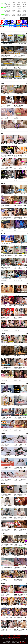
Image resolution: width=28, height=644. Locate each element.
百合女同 (19, 16)
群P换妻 (13, 10)
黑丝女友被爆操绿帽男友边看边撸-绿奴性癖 (9, 217)
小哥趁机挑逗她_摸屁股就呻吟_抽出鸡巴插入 (10, 44)
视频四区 (3, 15)
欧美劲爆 (24, 3)
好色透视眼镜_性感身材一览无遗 (7, 529)
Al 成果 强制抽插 (4, 129)
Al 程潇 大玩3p (17, 117)
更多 (27, 33)
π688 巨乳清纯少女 (18, 294)
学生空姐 (24, 16)
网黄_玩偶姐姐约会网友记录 (20, 517)
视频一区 (3, 3)
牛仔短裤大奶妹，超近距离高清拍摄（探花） (10, 406)
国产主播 (13, 3)
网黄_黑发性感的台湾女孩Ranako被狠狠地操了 (10, 494)
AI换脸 (19, 10)
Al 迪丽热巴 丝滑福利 (5, 94)
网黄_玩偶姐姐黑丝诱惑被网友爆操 (8, 517)
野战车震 (8, 16)
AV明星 (24, 7)
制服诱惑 (13, 7)
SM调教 (13, 16)
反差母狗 (8, 14)
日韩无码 (8, 3)
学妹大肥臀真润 (4, 579)
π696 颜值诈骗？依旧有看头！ (7, 294)
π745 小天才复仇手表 (5, 317)
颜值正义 (13, 14)
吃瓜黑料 (8, 12)
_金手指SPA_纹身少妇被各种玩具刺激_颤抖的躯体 (11, 67)
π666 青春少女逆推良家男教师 (7, 329)
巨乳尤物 (8, 8)
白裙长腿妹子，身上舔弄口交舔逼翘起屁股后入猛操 (11, 417)
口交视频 (19, 8)
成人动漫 (8, 4)
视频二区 (3, 7)
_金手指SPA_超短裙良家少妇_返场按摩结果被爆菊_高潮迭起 (13, 55)
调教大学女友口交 (4, 556)
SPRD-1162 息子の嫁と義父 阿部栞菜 (8, 618)
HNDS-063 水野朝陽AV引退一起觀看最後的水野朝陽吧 (12, 606)
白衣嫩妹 (16, 394)
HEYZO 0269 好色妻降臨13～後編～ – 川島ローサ (11, 155)
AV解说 (24, 10)
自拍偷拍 (13, 4)
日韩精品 (19, 3)
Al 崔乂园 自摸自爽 (4, 117)
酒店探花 (13, 12)
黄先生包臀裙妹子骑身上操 (6, 394)
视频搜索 (24, 18)
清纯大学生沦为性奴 (18, 579)
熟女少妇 (19, 14)
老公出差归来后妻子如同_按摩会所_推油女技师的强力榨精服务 (13, 79)
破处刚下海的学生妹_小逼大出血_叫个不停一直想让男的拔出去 (13, 568)
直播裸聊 (19, 12)
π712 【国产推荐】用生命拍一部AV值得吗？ (10, 306)
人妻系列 (8, 7)
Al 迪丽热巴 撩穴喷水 (19, 94)
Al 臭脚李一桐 (17, 129)
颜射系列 (13, 8)
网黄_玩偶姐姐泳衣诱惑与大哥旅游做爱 (9, 506)
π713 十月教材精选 (18, 317)
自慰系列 (8, 10)
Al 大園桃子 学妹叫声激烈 (6, 105)
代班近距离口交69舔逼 (19, 406)
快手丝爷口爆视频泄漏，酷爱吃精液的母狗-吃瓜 (10, 356)
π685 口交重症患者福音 (19, 306)
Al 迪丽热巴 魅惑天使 (19, 105)
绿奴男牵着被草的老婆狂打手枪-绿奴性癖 (9, 229)
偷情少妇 (24, 4)
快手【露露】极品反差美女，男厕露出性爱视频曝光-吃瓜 (12, 367)
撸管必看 (24, 12)
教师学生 (24, 8)
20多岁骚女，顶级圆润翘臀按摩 (7, 429)
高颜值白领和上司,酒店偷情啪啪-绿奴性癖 (9, 194)
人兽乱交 (24, 14)
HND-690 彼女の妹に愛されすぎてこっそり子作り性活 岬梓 (13, 594)
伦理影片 (19, 4)
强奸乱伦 (19, 7)
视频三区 (3, 11)
